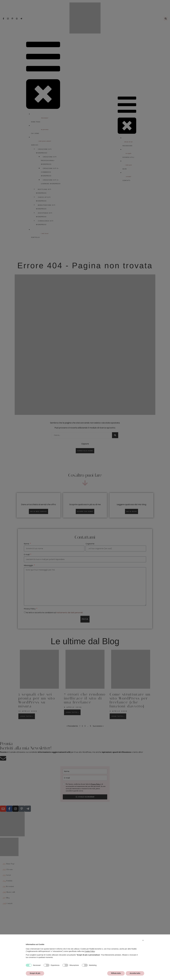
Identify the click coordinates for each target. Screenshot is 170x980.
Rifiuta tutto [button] (116, 973)
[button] (143, 940)
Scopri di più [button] (35, 973)
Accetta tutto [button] (135, 973)
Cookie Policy (90, 951)
